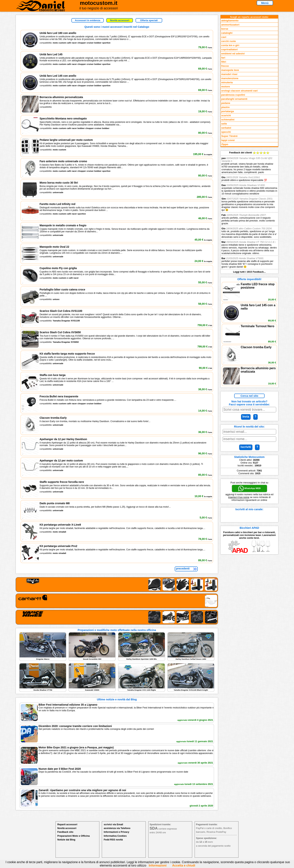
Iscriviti (246, 447)
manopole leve (230, 70)
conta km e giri (230, 45)
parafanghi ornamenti (234, 99)
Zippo (225, 144)
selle (224, 124)
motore (226, 87)
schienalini (228, 120)
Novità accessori (120, 20)
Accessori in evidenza (87, 20)
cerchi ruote (229, 41)
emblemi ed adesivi (233, 54)
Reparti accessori (67, 824)
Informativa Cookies (115, 836)
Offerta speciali (149, 20)
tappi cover (228, 140)
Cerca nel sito (249, 396)
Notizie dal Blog (66, 840)
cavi (224, 37)
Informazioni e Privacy (116, 832)
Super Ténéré (229, 136)
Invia (246, 417)
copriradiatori (229, 49)
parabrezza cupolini (233, 95)
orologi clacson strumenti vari (239, 91)
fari (223, 58)
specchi (226, 132)
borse (225, 29)
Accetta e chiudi (184, 865)
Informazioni (158, 865)
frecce (225, 66)
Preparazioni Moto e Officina (74, 836)
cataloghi (227, 33)
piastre (225, 107)
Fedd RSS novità (113, 840)
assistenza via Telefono (117, 828)
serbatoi (226, 128)
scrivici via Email (113, 824)
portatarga (228, 111)
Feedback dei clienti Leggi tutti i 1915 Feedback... (249, 212)
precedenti (183, 569)
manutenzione (230, 78)
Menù (265, 3)
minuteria (227, 82)
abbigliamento (230, 21)
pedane (226, 103)
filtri (224, 62)
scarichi (226, 115)
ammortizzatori (230, 25)
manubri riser (229, 74)
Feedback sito (65, 832)
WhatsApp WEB (249, 488)
